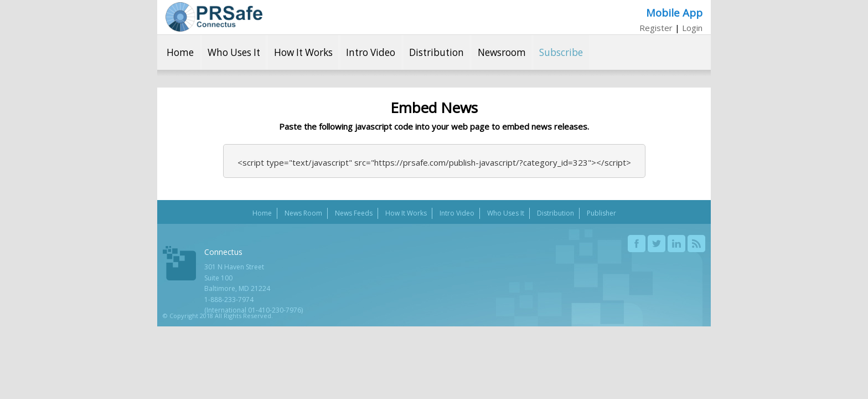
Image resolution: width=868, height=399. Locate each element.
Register (656, 28)
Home (180, 52)
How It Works (303, 52)
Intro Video (371, 52)
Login (692, 28)
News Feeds (354, 213)
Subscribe (561, 52)
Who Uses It (234, 52)
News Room (303, 213)
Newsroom (502, 52)
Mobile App (674, 12)
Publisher (601, 213)
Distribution (436, 52)
